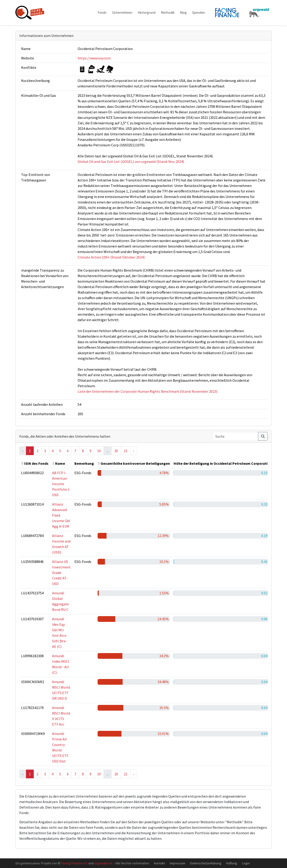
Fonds (102, 13)
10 (99, 451)
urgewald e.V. (104, 863)
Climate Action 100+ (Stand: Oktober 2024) (111, 257)
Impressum (177, 863)
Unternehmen (122, 13)
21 (126, 451)
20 (116, 451)
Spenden (199, 13)
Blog (183, 13)
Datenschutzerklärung (206, 863)
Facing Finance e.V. (75, 863)
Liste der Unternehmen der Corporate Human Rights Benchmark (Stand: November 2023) (148, 391)
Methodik (168, 13)
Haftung (232, 863)
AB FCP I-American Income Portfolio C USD (61, 484)
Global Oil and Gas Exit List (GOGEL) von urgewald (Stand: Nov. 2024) (131, 161)
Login (246, 863)
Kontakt (159, 863)
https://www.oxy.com (94, 58)
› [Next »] (134, 451)
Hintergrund (147, 13)
